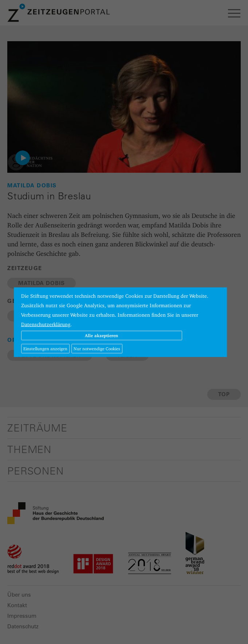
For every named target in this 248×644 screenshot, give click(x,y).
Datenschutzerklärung (46, 324)
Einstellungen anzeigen (45, 348)
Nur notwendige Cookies (97, 348)
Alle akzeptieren (101, 335)
